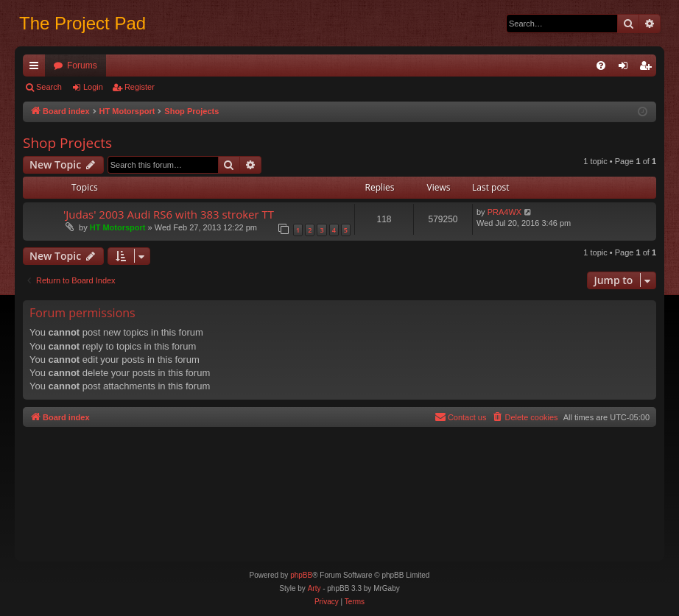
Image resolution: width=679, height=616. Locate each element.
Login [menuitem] (626, 68)
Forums (82, 66)
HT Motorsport (118, 227)
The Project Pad (82, 23)
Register (140, 87)
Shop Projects (67, 143)
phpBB (301, 575)
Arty (314, 588)
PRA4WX (504, 212)
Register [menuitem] (648, 68)
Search (49, 87)
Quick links (37, 68)
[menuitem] (601, 66)
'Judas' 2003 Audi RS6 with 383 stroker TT (169, 214)
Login (93, 87)
